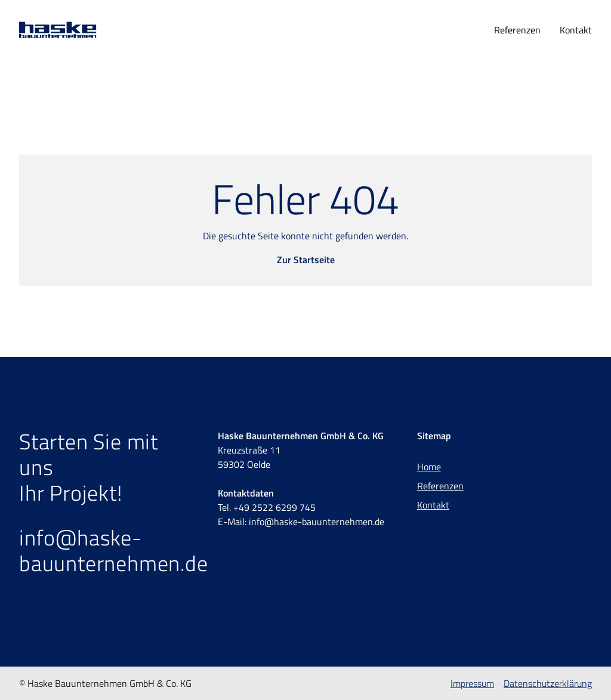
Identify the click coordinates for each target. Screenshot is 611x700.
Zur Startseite (306, 260)
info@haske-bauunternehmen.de (114, 550)
